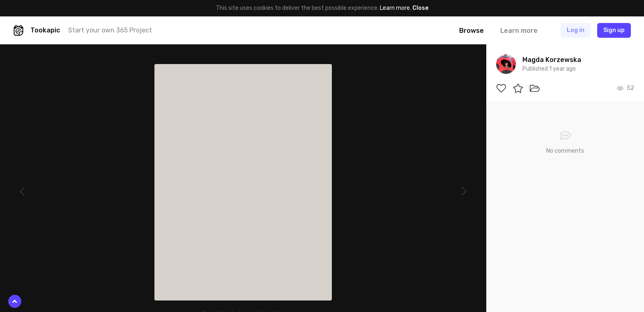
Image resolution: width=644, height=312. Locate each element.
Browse (471, 31)
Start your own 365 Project (110, 30)
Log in (576, 30)
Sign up (614, 30)
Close (420, 8)
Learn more (395, 8)
